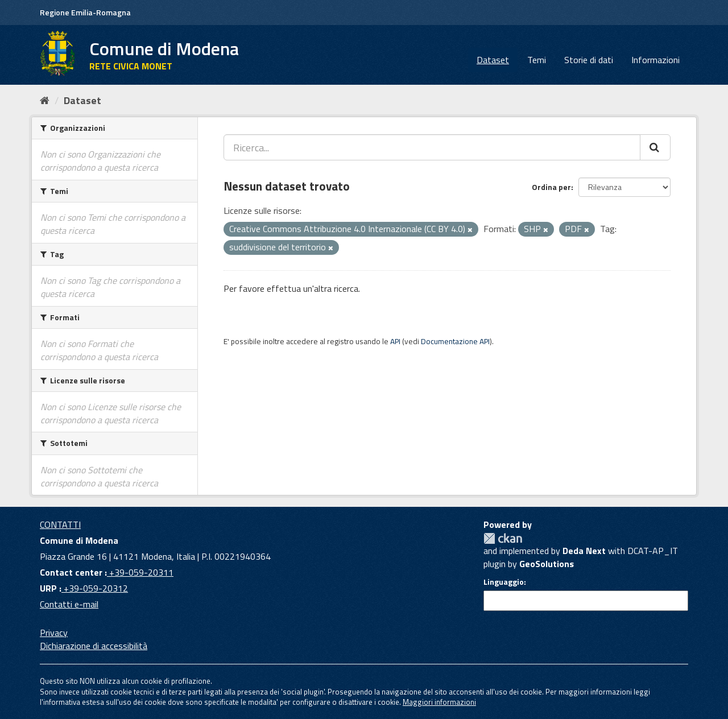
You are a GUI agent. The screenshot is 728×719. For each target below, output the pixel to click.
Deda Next (584, 551)
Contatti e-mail (69, 604)
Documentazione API (455, 341)
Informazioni (655, 60)
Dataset (493, 60)
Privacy (54, 633)
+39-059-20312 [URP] (95, 588)
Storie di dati (589, 60)
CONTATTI (60, 524)
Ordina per (551, 187)
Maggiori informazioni (439, 702)
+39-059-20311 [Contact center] (140, 572)
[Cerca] (655, 147)
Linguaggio (504, 582)
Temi (537, 60)
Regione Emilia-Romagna (85, 12)
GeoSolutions (547, 564)
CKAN (503, 538)
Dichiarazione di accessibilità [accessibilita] (94, 646)
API (395, 341)
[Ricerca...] (432, 147)
